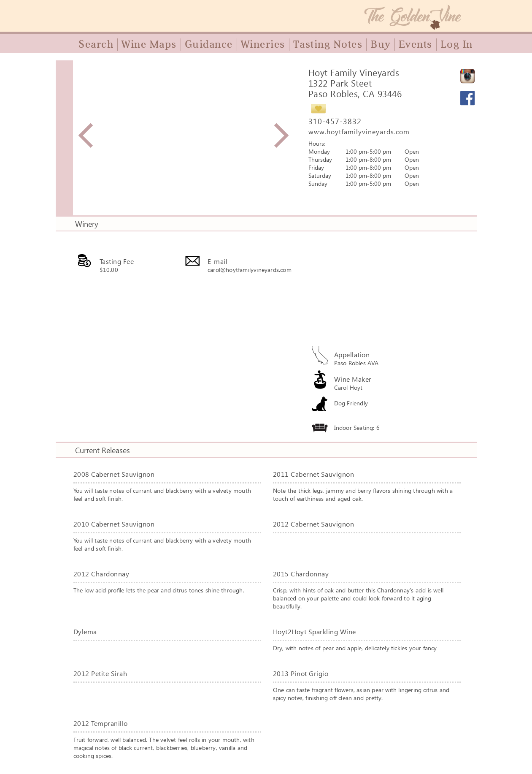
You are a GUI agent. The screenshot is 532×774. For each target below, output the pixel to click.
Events (416, 44)
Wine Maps (149, 44)
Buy (381, 44)
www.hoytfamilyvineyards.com (359, 132)
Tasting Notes (328, 44)
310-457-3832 (335, 121)
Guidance (209, 44)
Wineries (263, 44)
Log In (457, 44)
